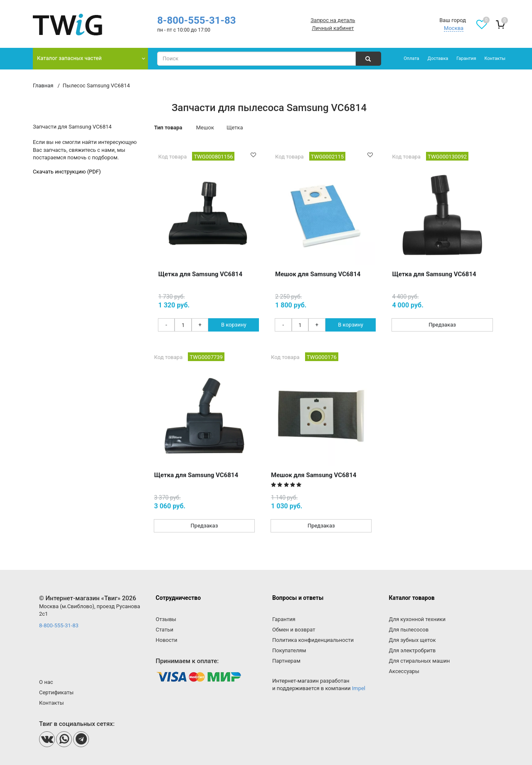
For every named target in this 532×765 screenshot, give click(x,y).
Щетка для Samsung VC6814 (200, 274)
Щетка (235, 127)
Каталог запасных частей (69, 58)
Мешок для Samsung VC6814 (318, 274)
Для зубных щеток (413, 640)
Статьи (165, 630)
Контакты (495, 58)
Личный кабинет (333, 28)
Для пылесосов (409, 630)
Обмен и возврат (294, 630)
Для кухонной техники (417, 619)
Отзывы (166, 619)
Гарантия (466, 58)
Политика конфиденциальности (313, 640)
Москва (454, 28)
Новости (167, 640)
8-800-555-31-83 (196, 20)
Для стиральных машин (420, 661)
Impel (359, 688)
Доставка (438, 58)
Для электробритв (413, 650)
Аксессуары (404, 671)
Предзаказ (442, 325)
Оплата (411, 58)
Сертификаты (56, 692)
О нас (46, 682)
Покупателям (289, 650)
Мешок (205, 127)
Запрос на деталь (333, 20)
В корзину (234, 325)
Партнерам (286, 661)
